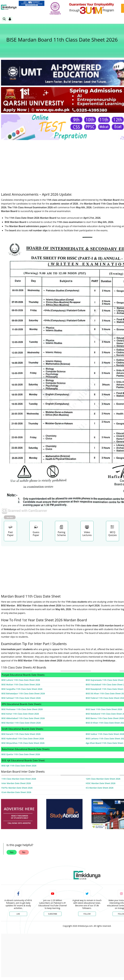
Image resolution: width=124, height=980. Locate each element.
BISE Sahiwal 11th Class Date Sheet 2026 (21, 698)
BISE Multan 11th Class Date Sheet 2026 (21, 684)
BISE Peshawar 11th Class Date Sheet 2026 (22, 709)
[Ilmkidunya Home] (9, 7)
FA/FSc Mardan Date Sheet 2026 (17, 788)
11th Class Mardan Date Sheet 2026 (19, 779)
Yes (12, 852)
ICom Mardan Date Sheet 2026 (16, 792)
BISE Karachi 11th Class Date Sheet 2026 (21, 734)
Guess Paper (36, 534)
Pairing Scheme (61, 534)
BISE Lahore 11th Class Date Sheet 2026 (21, 680)
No (24, 852)
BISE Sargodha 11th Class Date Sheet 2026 (22, 689)
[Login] (10, 19)
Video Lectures (87, 534)
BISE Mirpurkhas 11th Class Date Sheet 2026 (23, 743)
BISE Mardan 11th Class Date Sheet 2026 (21, 723)
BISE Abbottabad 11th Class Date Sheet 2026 (23, 718)
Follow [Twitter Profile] (87, 914)
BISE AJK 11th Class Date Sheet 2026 (19, 766)
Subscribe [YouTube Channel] (53, 914)
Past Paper (10, 534)
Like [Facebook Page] (18, 914)
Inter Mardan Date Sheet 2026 (16, 783)
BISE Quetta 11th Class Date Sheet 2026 (21, 754)
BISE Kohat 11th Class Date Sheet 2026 (20, 714)
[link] (32, 3)
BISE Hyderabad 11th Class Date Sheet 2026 (23, 739)
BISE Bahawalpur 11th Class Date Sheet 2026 (23, 693)
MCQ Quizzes (113, 534)
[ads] (19, 814)
